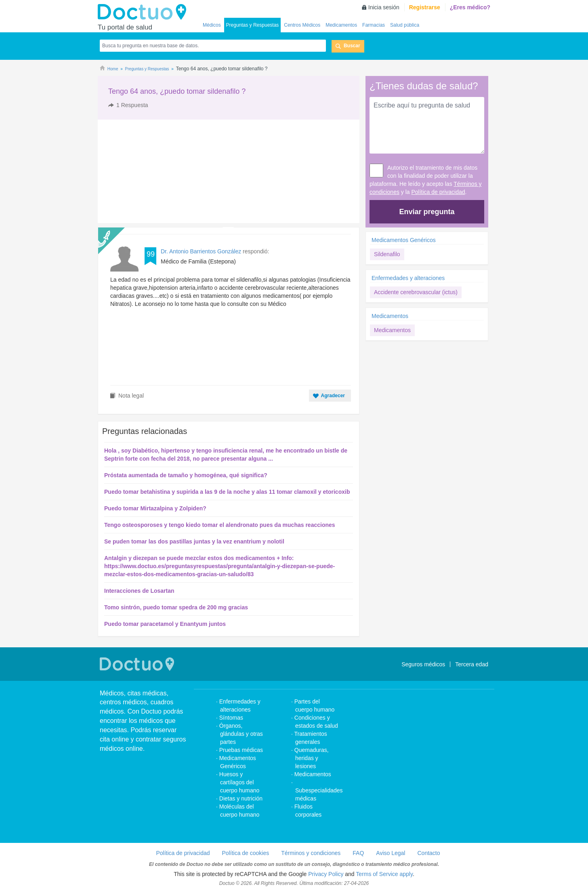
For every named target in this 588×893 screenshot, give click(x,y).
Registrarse (425, 7)
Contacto (428, 853)
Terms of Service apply (384, 874)
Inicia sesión (384, 7)
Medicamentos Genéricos (404, 240)
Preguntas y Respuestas (253, 25)
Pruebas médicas (241, 750)
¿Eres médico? (470, 7)
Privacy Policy (326, 874)
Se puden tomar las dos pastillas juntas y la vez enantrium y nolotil (194, 541)
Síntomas (231, 718)
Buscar (352, 46)
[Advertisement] (160, 171)
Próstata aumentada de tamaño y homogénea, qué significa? (186, 475)
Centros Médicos (302, 25)
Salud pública (405, 25)
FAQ (358, 853)
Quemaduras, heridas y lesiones (312, 758)
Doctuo (144, 12)
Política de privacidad (438, 192)
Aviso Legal (391, 853)
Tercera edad (472, 664)
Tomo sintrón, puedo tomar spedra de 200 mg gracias (176, 607)
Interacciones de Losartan (139, 591)
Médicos (212, 25)
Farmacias (374, 25)
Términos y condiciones (311, 853)
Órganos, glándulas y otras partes (241, 734)
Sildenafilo (387, 254)
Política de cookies (246, 853)
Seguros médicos (423, 664)
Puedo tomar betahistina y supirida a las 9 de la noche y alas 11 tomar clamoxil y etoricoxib (227, 492)
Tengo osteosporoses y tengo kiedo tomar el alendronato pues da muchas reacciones (220, 525)
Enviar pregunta (427, 212)
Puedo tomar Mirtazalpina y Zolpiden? (155, 508)
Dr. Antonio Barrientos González (201, 251)
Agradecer (333, 396)
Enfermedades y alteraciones (408, 278)
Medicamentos (341, 25)
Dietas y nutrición (241, 798)
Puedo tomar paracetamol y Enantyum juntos (165, 624)
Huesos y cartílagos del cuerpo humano (239, 782)
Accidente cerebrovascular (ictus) (416, 292)
